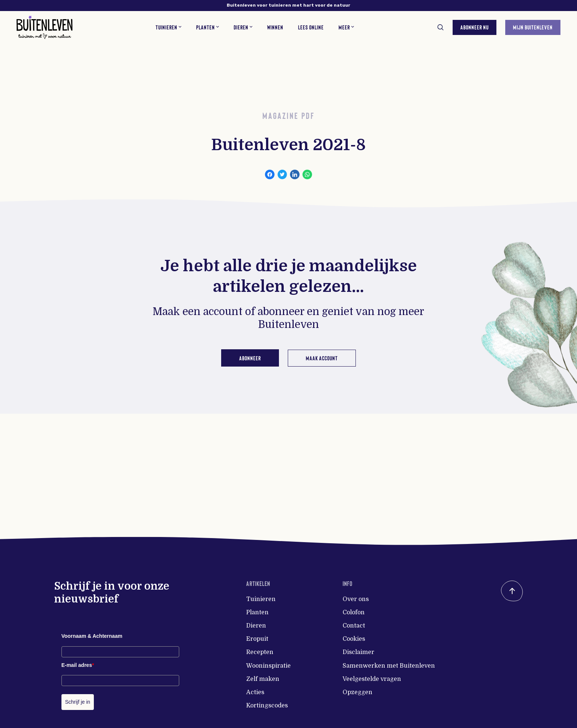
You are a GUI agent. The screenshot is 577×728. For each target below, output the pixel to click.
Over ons (356, 599)
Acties (255, 692)
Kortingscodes (267, 706)
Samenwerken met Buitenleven (389, 666)
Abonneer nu (473, 26)
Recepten (260, 652)
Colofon (354, 612)
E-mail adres (78, 665)
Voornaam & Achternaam (92, 636)
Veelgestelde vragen (372, 679)
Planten (257, 612)
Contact (354, 626)
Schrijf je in (78, 702)
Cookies (354, 639)
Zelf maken (263, 679)
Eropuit (257, 639)
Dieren (256, 626)
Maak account (323, 358)
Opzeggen (357, 692)
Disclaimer (358, 652)
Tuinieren (261, 599)
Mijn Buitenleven (532, 26)
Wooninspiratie (268, 666)
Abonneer (249, 358)
